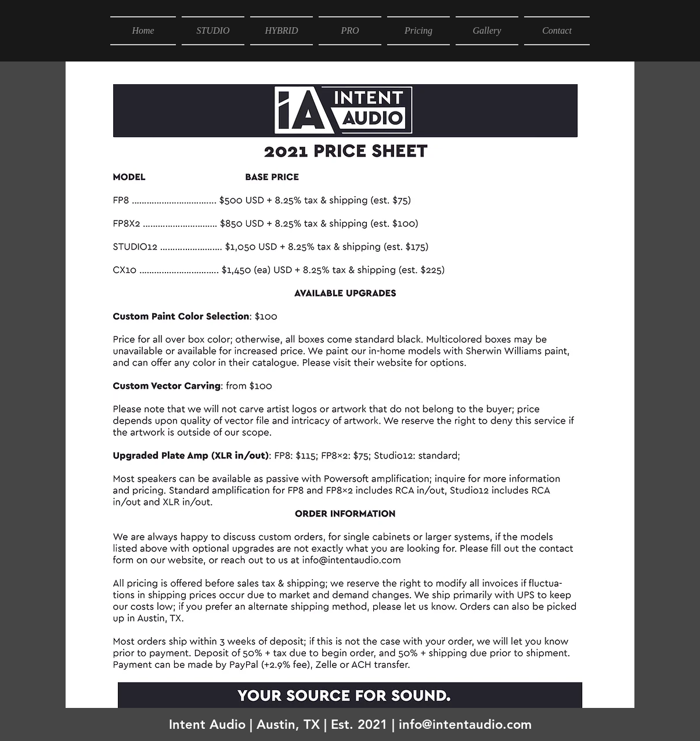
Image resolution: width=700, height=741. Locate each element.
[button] (213, 31)
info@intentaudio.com (465, 724)
